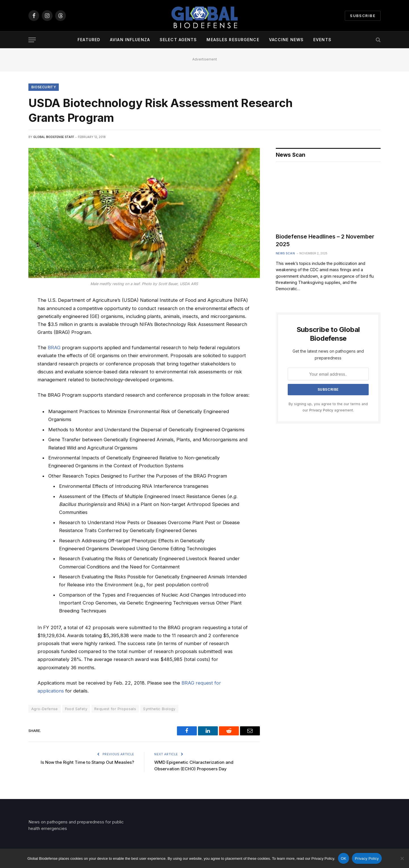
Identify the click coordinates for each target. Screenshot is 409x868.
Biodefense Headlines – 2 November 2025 (325, 240)
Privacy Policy (321, 410)
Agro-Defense (45, 709)
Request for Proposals (115, 709)
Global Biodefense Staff (54, 137)
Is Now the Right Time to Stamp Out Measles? (87, 762)
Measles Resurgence (233, 40)
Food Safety (76, 709)
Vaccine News (286, 40)
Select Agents (178, 40)
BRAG (54, 348)
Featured (89, 40)
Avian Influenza (130, 40)
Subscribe (363, 16)
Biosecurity (44, 87)
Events (322, 40)
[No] (402, 858)
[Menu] (32, 40)
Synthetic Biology (159, 709)
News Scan (285, 253)
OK (344, 858)
